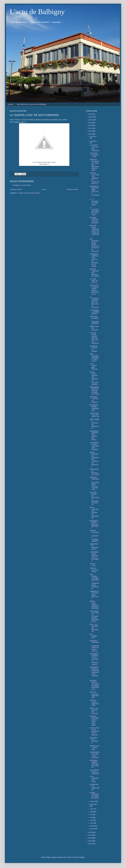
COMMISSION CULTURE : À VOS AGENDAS (94, 755)
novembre (93, 141)
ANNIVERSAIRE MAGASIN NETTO (94, 547)
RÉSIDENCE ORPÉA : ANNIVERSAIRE (94, 408)
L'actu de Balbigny (37, 12)
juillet (92, 812)
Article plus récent (16, 189)
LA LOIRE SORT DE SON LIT (94, 281)
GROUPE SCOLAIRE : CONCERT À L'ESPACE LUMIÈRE (94, 536)
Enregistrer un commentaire (22, 185)
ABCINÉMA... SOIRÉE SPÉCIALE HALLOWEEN (94, 764)
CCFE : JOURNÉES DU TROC (94, 779)
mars (92, 823)
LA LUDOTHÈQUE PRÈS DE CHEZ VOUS (94, 211)
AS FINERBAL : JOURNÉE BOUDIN (94, 312)
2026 (90, 114)
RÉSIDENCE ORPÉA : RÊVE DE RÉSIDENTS (94, 524)
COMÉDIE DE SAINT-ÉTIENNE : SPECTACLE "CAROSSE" (94, 192)
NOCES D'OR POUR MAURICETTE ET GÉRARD (94, 731)
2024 (90, 120)
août (92, 809)
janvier (92, 829)
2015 (90, 841)
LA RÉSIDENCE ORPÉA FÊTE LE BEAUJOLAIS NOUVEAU (94, 302)
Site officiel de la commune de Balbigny (31, 104)
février (92, 826)
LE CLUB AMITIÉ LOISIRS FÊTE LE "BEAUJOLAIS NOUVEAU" (94, 338)
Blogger (82, 857)
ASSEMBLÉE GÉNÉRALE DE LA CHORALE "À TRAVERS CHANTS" (94, 659)
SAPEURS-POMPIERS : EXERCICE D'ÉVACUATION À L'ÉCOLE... (94, 646)
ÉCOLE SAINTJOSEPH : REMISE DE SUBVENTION (94, 513)
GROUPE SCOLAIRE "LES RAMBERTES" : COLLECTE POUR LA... (94, 178)
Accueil (10, 104)
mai (91, 817)
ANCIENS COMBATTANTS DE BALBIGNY (94, 220)
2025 (90, 117)
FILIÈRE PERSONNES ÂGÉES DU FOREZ (94, 795)
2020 (90, 131)
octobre (93, 801)
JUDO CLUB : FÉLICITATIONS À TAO (94, 415)
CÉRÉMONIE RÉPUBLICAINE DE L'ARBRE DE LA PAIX (94, 391)
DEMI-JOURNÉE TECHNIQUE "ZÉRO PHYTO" (94, 358)
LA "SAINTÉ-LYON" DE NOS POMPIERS (94, 148)
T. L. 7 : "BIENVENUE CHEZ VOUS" (94, 202)
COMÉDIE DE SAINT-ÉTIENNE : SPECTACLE (94, 595)
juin (91, 815)
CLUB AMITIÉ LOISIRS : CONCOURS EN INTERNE (94, 446)
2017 (90, 835)
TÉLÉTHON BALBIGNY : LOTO (94, 155)
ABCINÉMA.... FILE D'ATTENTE (94, 740)
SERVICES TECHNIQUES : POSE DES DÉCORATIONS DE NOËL (94, 165)
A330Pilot (69, 857)
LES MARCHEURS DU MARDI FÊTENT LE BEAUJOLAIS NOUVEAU (94, 245)
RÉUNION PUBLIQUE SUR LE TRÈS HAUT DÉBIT (94, 721)
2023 (90, 123)
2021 (90, 128)
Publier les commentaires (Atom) (29, 193)
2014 (90, 844)
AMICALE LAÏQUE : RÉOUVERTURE (94, 703)
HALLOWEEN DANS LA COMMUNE (94, 772)
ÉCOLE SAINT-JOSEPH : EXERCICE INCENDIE (94, 605)
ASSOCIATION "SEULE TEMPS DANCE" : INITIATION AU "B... (94, 290)
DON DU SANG (93, 564)
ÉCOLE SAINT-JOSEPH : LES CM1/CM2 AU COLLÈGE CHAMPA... (94, 378)
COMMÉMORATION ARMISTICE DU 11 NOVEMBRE (94, 556)
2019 (90, 134)
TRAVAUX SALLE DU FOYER (94, 570)
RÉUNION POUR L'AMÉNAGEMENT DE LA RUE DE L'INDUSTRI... (94, 231)
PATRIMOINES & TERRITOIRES (94, 787)
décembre (93, 137)
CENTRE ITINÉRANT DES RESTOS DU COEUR (94, 273)
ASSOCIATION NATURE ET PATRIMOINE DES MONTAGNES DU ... (94, 616)
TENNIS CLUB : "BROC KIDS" (94, 748)
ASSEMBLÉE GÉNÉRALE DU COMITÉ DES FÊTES (94, 436)
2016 (90, 838)
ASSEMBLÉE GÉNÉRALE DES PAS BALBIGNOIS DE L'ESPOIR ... (94, 672)
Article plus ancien (72, 189)
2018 (90, 832)
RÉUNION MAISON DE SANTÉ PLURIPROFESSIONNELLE (94, 685)
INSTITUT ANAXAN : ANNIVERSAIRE (94, 695)
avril (92, 820)
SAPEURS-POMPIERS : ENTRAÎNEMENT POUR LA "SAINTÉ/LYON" (94, 484)
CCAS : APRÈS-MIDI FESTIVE (94, 367)
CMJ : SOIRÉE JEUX (93, 636)
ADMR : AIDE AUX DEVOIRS (94, 328)
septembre (93, 804)
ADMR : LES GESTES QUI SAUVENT (94, 711)
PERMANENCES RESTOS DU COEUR (94, 472)
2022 (90, 125)
